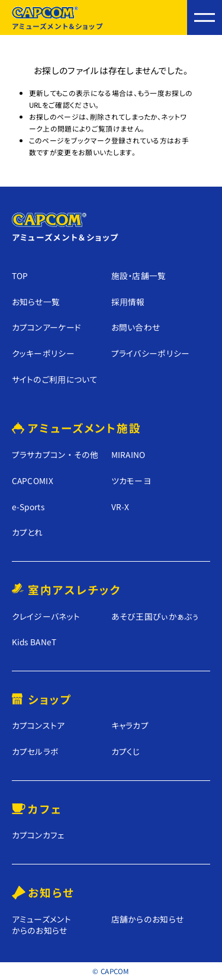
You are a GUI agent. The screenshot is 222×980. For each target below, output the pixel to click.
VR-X (120, 507)
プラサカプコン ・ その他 (55, 455)
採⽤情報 (128, 302)
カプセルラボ (36, 752)
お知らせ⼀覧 (36, 302)
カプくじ (126, 752)
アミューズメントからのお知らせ (42, 925)
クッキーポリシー (44, 353)
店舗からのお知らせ (148, 919)
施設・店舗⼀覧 (139, 276)
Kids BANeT (34, 642)
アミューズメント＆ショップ (57, 19)
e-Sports (28, 507)
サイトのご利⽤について (55, 379)
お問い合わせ (136, 327)
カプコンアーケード (47, 327)
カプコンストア (38, 726)
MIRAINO (128, 455)
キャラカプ (130, 726)
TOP (20, 276)
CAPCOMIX (33, 481)
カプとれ (28, 532)
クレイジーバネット (46, 616)
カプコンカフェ (38, 835)
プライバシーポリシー (151, 353)
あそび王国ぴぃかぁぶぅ (155, 616)
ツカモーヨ (131, 481)
